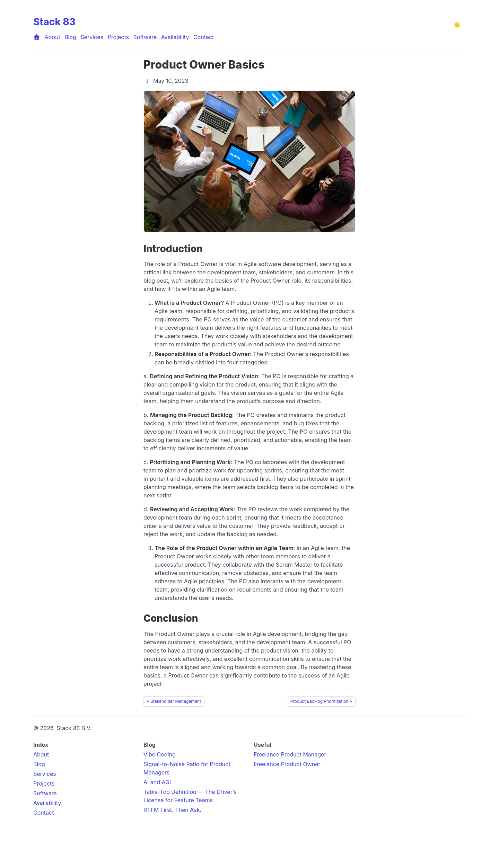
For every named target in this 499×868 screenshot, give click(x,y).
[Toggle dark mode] (457, 25)
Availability (175, 37)
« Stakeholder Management (174, 701)
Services (92, 37)
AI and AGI (157, 782)
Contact (204, 37)
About (52, 37)
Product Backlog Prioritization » (321, 701)
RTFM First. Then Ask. (172, 810)
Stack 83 (54, 22)
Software (145, 37)
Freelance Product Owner (287, 764)
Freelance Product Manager (290, 754)
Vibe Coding (160, 754)
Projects (118, 37)
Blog (70, 37)
